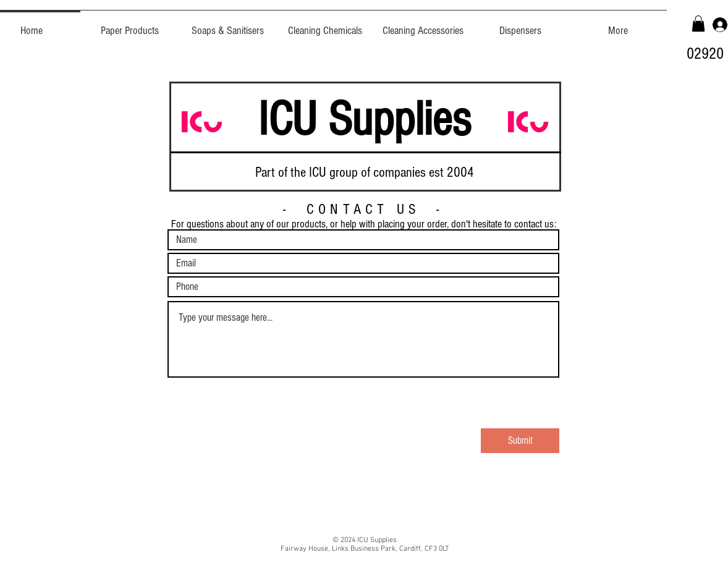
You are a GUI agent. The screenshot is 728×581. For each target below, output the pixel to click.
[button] (698, 23)
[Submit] (520, 441)
